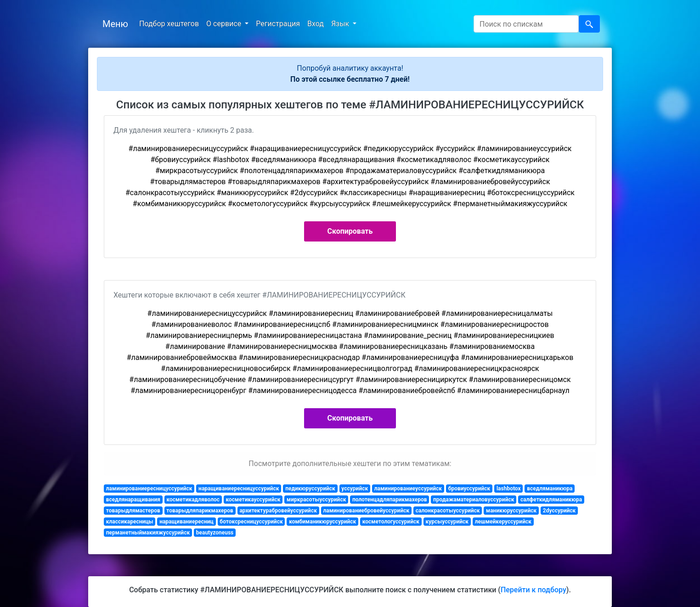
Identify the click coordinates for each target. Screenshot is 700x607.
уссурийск (355, 489)
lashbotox (509, 489)
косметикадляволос (193, 500)
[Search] (526, 24)
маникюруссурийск (511, 511)
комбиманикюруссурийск (322, 522)
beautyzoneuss (215, 533)
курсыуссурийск (447, 522)
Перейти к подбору (533, 590)
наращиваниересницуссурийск (239, 489)
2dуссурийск (559, 511)
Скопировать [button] (350, 231)
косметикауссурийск (253, 500)
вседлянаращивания (133, 500)
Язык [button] (341, 24)
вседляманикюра (550, 489)
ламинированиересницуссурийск (149, 489)
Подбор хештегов (169, 24)
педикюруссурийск (310, 489)
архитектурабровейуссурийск (278, 511)
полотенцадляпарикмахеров (390, 500)
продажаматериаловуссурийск (474, 500)
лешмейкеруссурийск (503, 522)
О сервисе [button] (225, 24)
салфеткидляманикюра (551, 500)
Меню (115, 24)
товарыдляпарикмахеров (200, 511)
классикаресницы (130, 522)
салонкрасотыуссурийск (448, 511)
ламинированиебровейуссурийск (366, 511)
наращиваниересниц (186, 522)
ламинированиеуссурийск (408, 489)
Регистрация (278, 24)
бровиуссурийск (469, 489)
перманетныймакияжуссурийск (148, 533)
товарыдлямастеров (133, 511)
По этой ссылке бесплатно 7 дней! (350, 79)
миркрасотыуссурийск (316, 500)
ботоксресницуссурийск (251, 522)
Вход (316, 24)
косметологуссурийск (391, 522)
